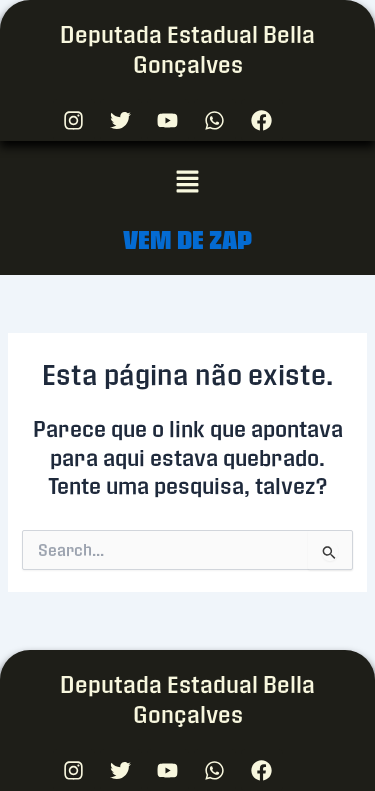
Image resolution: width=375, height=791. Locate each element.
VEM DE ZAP (187, 239)
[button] (187, 182)
